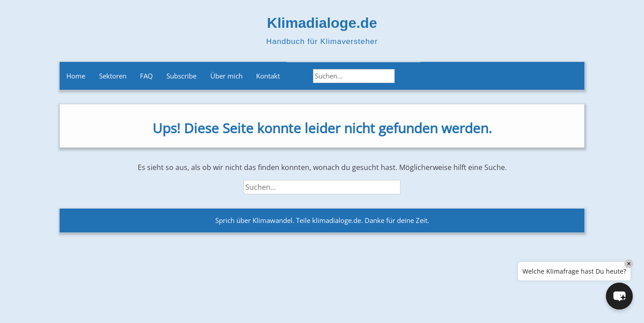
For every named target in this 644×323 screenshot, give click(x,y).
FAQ (146, 76)
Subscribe (181, 76)
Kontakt (268, 76)
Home (76, 76)
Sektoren (113, 76)
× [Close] (629, 264)
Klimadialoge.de (322, 23)
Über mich (226, 76)
